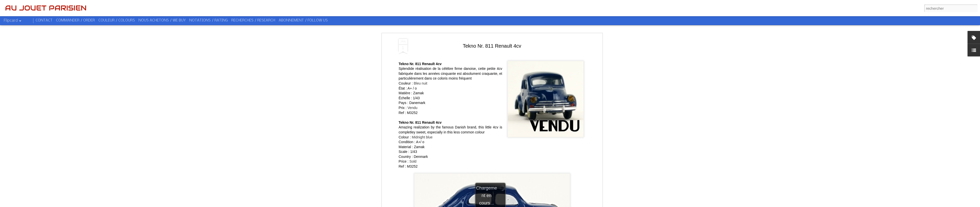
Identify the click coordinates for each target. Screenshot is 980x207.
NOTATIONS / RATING (209, 20)
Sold (413, 161)
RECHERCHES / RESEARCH (253, 20)
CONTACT (44, 20)
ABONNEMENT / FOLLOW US (303, 20)
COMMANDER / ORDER (75, 20)
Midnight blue (422, 137)
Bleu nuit (420, 83)
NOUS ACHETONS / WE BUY (162, 20)
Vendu (412, 108)
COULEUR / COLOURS (117, 20)
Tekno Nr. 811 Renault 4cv (492, 46)
